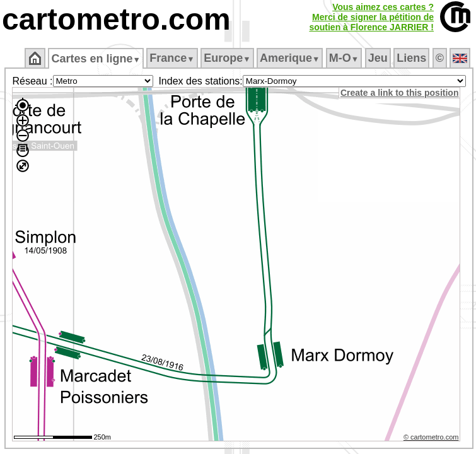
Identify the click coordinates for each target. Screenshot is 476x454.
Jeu (378, 58)
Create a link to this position (399, 93)
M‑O (344, 58)
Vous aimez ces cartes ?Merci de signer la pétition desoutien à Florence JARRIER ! (371, 17)
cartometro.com (116, 19)
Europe (227, 58)
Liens (411, 58)
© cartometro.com (431, 437)
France (172, 58)
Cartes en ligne (96, 59)
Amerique (290, 58)
